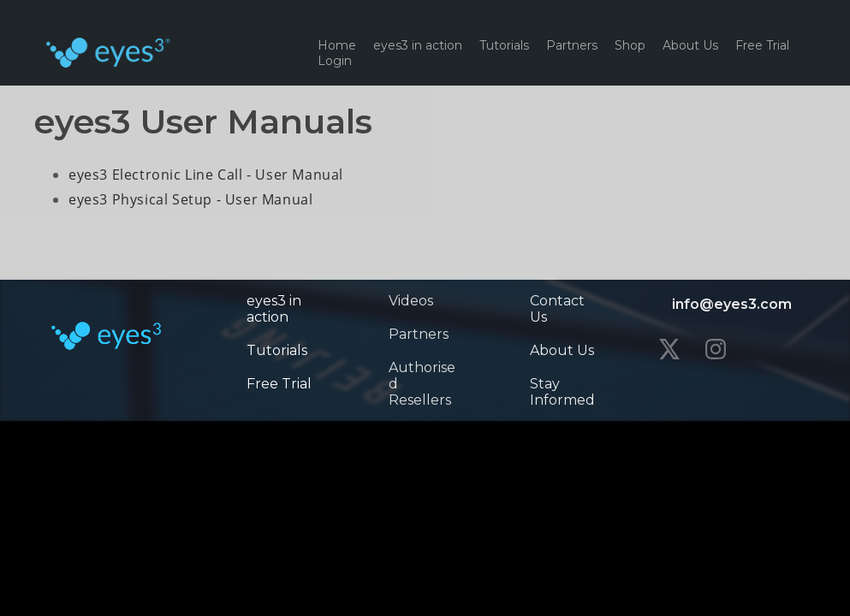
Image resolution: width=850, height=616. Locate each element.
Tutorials (504, 45)
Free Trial (762, 45)
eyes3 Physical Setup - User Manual (190, 199)
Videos (411, 301)
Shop (630, 45)
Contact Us (557, 309)
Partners (572, 45)
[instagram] (716, 349)
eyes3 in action (418, 45)
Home (337, 45)
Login (335, 61)
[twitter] (669, 349)
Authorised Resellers (422, 384)
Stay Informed (562, 392)
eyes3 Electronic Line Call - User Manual (206, 175)
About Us (690, 45)
